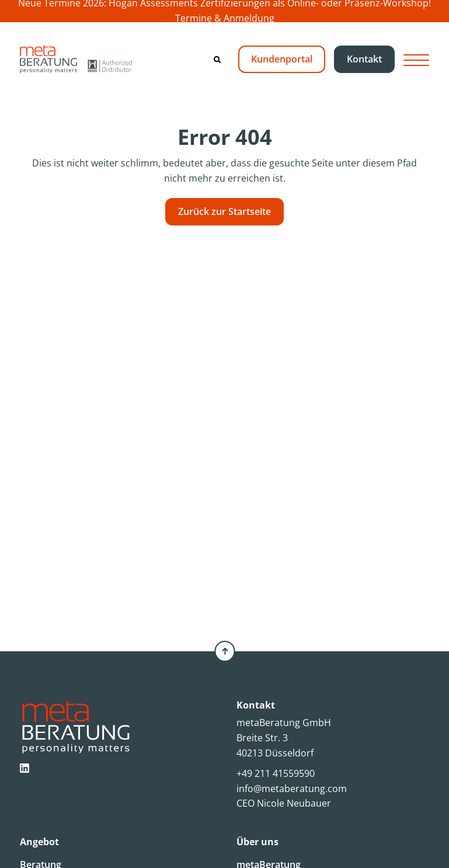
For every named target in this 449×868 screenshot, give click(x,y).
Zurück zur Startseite (224, 211)
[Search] (217, 60)
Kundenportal (282, 59)
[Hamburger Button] (416, 59)
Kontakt (364, 59)
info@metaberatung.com (292, 789)
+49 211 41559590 (276, 773)
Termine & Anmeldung (225, 18)
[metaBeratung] (76, 59)
